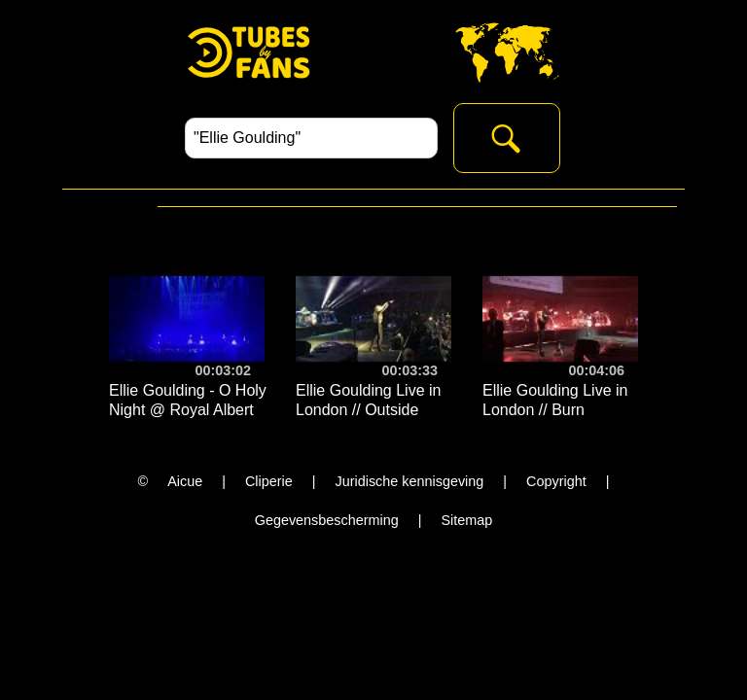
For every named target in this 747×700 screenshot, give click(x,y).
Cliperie (269, 481)
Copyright (556, 481)
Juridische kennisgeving (410, 481)
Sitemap (466, 520)
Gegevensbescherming (327, 520)
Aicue (185, 481)
